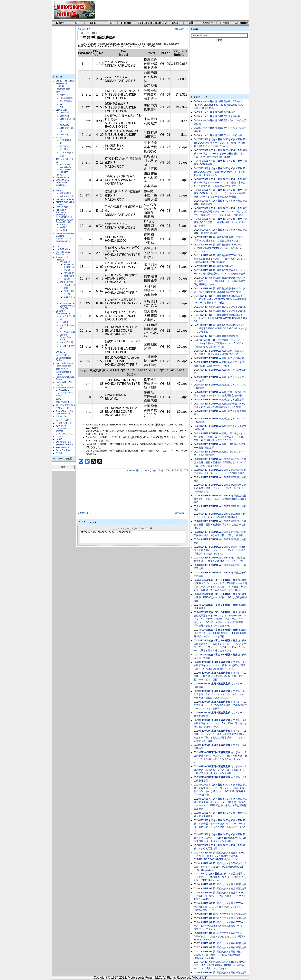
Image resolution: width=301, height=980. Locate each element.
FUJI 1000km (62, 447)
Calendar (241, 23)
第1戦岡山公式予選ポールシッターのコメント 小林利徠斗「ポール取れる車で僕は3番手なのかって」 (220, 281)
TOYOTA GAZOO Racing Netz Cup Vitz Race (64, 222)
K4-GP (59, 439)
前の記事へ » (181, 29)
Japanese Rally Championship (63, 240)
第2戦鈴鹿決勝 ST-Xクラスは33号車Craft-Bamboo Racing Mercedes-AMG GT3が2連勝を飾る (219, 105)
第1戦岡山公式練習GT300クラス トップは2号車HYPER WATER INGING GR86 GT (220, 318)
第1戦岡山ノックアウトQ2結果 (229, 307)
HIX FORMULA (63, 249)
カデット (64, 95)
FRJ (110, 23)
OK (61, 107)
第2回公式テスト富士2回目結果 (230, 914)
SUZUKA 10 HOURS (62, 85)
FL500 (59, 175)
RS (57, 244)
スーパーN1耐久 (64, 420)
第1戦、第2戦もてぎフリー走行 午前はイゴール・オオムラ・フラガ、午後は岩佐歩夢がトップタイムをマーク (220, 437)
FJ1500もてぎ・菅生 (211, 139)
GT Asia (60, 436)
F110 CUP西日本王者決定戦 (69, 276)
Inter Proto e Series (65, 199)
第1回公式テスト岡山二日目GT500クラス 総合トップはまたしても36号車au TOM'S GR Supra (220, 936)
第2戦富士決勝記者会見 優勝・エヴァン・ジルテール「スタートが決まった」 (220, 488)
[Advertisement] (169, 10)
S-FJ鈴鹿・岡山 (67, 342)
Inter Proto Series (64, 363)
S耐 (192, 23)
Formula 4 (61, 260)
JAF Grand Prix (63, 442)
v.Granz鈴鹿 (66, 193)
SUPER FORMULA (65, 81)
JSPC (59, 399)
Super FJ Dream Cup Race (65, 337)
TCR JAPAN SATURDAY (66, 166)
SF (77, 23)
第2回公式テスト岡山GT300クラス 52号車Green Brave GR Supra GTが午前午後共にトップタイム (220, 926)
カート (59, 92)
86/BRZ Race (62, 177)
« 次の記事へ (84, 29)
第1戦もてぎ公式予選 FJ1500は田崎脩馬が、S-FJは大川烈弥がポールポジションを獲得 (220, 838)
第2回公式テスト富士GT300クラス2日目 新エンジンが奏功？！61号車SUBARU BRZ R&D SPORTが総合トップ (219, 856)
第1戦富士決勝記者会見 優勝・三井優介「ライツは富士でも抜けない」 (220, 525)
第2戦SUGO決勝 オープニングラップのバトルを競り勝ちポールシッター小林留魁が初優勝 (220, 193)
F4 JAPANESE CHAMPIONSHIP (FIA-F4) (68, 306)
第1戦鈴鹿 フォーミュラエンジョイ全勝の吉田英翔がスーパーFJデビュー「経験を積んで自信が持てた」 (220, 343)
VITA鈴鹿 (64, 112)
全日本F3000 (62, 369)
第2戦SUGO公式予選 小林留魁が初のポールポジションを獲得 (220, 222)
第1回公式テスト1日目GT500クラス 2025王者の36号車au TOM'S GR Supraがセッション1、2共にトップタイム (220, 965)
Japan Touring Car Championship (65, 412)
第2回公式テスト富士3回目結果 (230, 889)
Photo (225, 23)
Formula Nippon (63, 366)
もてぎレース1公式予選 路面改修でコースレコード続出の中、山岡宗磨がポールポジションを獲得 (220, 770)
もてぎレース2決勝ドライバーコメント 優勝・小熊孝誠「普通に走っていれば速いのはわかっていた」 (220, 665)
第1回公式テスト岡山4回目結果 (230, 943)
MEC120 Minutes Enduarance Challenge (64, 183)
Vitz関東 (64, 230)
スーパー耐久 (62, 355)
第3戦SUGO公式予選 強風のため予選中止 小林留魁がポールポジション (220, 172)
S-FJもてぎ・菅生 (233, 139)
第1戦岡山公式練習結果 (225, 336)
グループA (61, 416)
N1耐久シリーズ (64, 423)
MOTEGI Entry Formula (63, 253)
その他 (59, 453)
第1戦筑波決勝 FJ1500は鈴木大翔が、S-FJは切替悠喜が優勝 (220, 597)
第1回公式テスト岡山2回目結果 (230, 973)
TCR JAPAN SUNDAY (66, 171)
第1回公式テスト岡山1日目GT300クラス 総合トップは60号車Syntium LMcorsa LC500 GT (218, 955)
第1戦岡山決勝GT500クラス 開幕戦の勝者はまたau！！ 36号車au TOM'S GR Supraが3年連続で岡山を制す (220, 259)
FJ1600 (59, 385)
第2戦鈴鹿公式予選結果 (228, 116)
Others (208, 23)
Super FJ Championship (63, 312)
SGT (175, 23)
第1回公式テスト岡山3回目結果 (230, 947)
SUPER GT (61, 352)
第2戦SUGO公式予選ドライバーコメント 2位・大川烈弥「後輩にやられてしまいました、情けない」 (220, 212)
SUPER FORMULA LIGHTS (215, 459)
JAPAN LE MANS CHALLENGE (64, 389)
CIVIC (59, 246)
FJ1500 (59, 138)
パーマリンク (149, 471)
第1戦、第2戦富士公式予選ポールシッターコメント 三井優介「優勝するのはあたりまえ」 (220, 550)
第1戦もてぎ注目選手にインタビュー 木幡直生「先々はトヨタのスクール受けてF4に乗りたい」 (220, 877)
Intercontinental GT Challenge (65, 235)
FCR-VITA (65, 125)
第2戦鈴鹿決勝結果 (225, 112)
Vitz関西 (64, 227)
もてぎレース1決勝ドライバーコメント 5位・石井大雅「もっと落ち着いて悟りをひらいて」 (220, 723)
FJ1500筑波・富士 (210, 580)
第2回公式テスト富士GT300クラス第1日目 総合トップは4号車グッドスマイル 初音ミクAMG (220, 896)
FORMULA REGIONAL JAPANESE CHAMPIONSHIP (64, 214)
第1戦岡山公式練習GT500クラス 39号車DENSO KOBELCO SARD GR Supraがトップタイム (220, 328)
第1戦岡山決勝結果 (223, 266)
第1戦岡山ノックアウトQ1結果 (229, 311)
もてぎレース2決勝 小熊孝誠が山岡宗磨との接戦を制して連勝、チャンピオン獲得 (220, 676)
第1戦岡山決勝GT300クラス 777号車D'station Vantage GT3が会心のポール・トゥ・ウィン (219, 248)
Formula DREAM (64, 382)
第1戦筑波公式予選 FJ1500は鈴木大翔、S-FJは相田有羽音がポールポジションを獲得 (220, 633)
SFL (93, 23)
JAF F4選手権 (66, 282)
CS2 (58, 188)
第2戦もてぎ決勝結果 (233, 358)
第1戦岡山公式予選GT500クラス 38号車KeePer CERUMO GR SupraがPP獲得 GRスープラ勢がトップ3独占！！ (221, 299)
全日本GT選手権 (64, 402)
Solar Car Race (63, 450)
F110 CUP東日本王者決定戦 (69, 267)
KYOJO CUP (62, 207)
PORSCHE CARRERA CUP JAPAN (64, 429)
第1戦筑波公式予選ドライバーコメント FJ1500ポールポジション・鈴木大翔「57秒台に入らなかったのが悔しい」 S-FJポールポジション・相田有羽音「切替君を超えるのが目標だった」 (220, 619)
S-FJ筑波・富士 (67, 332)
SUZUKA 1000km (64, 445)
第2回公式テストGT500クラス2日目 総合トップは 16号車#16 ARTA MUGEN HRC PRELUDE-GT (220, 867)
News (60, 23)
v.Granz (60, 190)
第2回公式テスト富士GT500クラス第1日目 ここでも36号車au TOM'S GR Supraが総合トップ (219, 907)
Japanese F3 (62, 257)
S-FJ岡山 (64, 322)
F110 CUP (65, 262)
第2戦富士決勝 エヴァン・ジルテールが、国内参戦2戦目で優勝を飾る (221, 499)
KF (61, 104)
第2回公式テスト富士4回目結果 (230, 884)
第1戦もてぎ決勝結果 (233, 400)
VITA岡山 (64, 116)
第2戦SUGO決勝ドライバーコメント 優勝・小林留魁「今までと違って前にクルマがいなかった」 (220, 183)
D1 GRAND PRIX (64, 434)
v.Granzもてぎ (67, 196)
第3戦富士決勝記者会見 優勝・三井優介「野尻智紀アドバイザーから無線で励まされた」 (220, 462)
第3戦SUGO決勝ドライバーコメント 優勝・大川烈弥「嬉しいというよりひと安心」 (220, 143)
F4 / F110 (142, 23)
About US (199, 978)
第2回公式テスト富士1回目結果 (230, 918)
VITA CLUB (61, 110)
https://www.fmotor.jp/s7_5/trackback (136, 537)
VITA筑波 (64, 134)
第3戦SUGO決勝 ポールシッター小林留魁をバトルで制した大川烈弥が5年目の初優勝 (220, 154)
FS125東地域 (66, 98)
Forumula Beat (63, 89)
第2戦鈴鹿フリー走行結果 (229, 135)
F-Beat (126, 23)
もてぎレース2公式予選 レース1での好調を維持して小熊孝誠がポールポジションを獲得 (220, 705)
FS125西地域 (66, 101)
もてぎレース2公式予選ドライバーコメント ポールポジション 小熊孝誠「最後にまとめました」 (221, 694)
